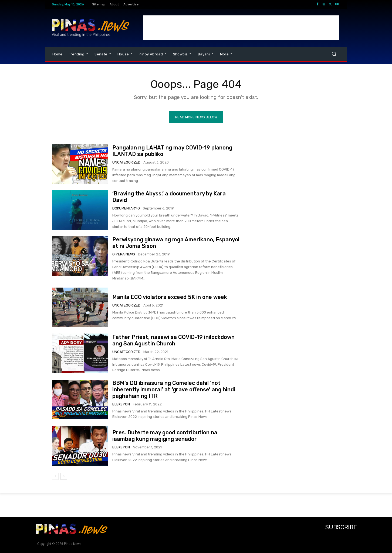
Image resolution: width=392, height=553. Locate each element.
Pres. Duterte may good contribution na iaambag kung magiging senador (165, 436)
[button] (334, 54)
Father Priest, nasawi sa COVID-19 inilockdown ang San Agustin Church (173, 340)
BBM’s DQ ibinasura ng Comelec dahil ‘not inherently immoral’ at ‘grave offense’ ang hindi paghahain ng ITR (174, 389)
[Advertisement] (241, 28)
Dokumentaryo (126, 208)
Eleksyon (121, 404)
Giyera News (124, 254)
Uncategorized (126, 162)
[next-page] (64, 476)
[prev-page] (55, 476)
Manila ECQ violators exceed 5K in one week (170, 297)
